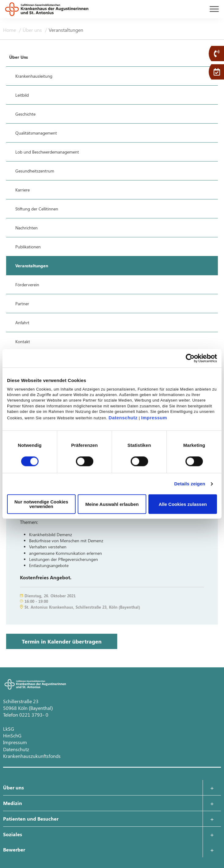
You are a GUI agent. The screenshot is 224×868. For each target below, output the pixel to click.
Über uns (33, 30)
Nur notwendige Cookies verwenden (41, 504)
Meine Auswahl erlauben (112, 504)
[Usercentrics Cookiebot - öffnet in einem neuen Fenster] (190, 358)
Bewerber (14, 849)
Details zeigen (190, 484)
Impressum (154, 418)
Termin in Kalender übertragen (62, 641)
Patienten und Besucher (31, 819)
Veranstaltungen (66, 30)
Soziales (13, 834)
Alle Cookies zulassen (183, 504)
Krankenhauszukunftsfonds (32, 756)
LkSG (9, 729)
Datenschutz (123, 418)
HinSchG (12, 735)
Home (10, 30)
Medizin (13, 803)
